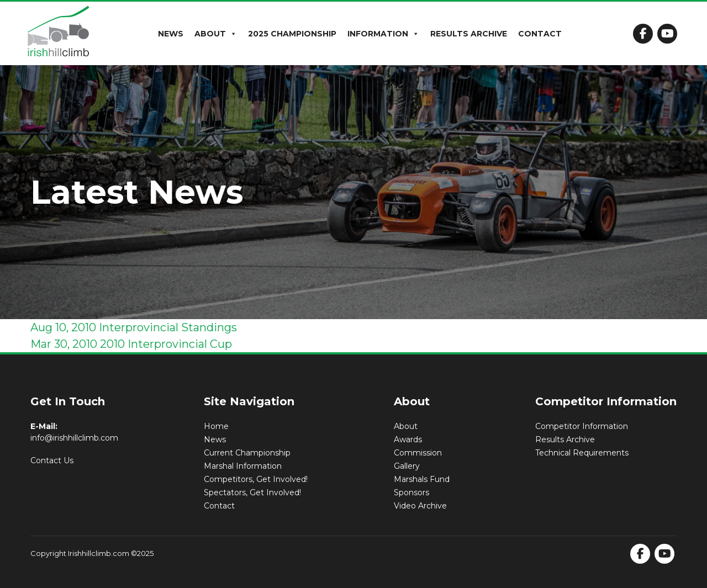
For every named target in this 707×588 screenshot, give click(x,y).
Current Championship (247, 453)
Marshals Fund (422, 479)
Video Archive (420, 506)
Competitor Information (582, 426)
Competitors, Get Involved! (256, 479)
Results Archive (469, 34)
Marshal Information (243, 466)
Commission (418, 453)
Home (216, 426)
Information (383, 34)
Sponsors (411, 492)
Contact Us (52, 460)
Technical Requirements (582, 453)
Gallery (407, 466)
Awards (408, 439)
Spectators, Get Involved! (252, 492)
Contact (540, 34)
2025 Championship (292, 34)
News (171, 34)
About (216, 34)
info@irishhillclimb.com (74, 438)
